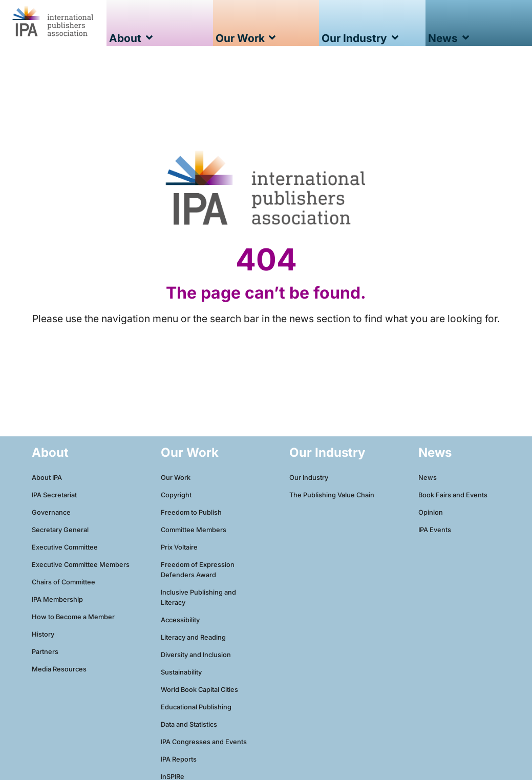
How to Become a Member (73, 617)
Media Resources (59, 669)
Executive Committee (65, 547)
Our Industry (309, 478)
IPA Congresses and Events (204, 742)
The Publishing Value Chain (332, 495)
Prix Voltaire (179, 547)
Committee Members (194, 530)
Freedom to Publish (191, 512)
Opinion (431, 512)
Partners (45, 652)
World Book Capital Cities (199, 690)
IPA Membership (57, 599)
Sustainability (181, 672)
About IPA (47, 478)
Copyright (176, 495)
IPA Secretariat (54, 495)
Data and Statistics (189, 724)
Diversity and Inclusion (196, 655)
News (428, 478)
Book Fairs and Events (453, 495)
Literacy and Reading (193, 637)
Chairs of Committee (63, 582)
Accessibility (180, 620)
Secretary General (60, 530)
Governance (51, 512)
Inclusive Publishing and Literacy (198, 597)
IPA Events (435, 530)
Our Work (176, 478)
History (43, 634)
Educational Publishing (196, 707)
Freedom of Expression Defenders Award (198, 570)
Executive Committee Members (81, 565)
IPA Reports (179, 759)
